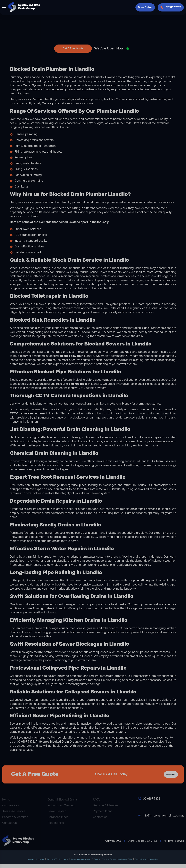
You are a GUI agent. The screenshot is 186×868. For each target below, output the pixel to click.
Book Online (145, 7)
